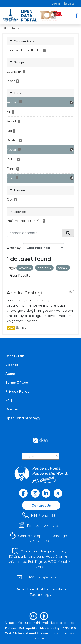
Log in (56, 3)
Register (70, 3)
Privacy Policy (17, 391)
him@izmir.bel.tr (50, 577)
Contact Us (41, 505)
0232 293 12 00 (39, 541)
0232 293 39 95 (47, 526)
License (12, 364)
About (10, 373)
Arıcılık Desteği (24, 292)
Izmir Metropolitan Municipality (35, 628)
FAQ (9, 400)
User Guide (15, 356)
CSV (11, 328)
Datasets (18, 28)
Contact (13, 409)
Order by (14, 248)
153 (53, 515)
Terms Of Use (17, 382)
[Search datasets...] (35, 233)
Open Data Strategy (23, 418)
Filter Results (20, 275)
